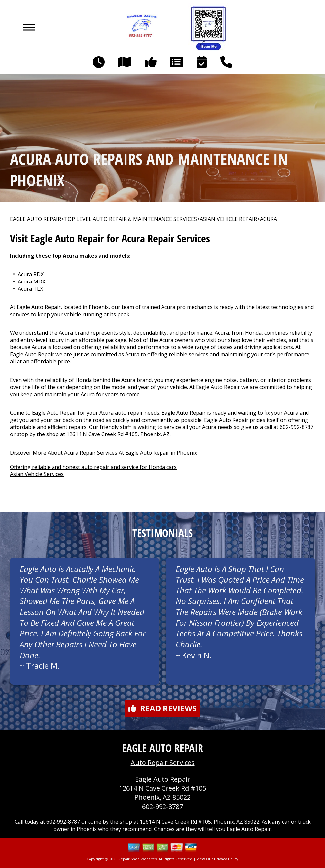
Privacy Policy (226, 859)
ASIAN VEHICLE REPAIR (228, 219)
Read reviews (162, 708)
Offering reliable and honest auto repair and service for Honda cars (93, 467)
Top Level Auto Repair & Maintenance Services (130, 219)
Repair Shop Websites (137, 859)
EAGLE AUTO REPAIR (36, 219)
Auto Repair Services (163, 762)
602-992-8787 (297, 427)
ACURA (269, 219)
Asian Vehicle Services (37, 474)
